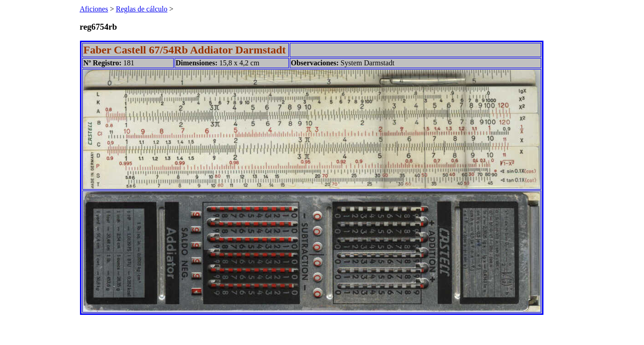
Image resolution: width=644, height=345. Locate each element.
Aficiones (94, 9)
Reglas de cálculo (141, 9)
